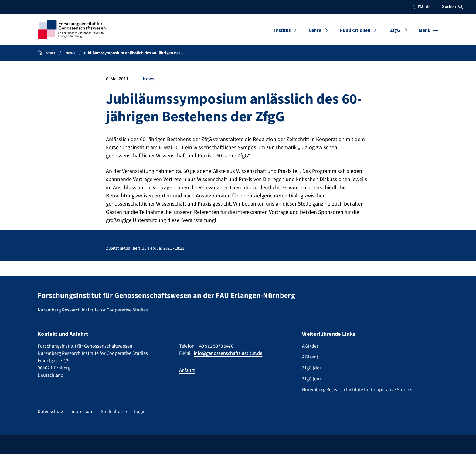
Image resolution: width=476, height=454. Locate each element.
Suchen (453, 7)
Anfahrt (187, 370)
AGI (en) (310, 357)
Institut (282, 30)
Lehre (315, 30)
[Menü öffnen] (428, 30)
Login (140, 412)
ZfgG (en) (311, 379)
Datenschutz (50, 412)
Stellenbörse (114, 412)
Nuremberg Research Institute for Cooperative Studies (357, 390)
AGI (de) (310, 346)
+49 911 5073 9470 (215, 346)
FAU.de (421, 7)
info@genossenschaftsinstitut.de (228, 353)
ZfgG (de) (311, 368)
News (148, 79)
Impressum (82, 412)
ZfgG (395, 30)
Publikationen (355, 30)
